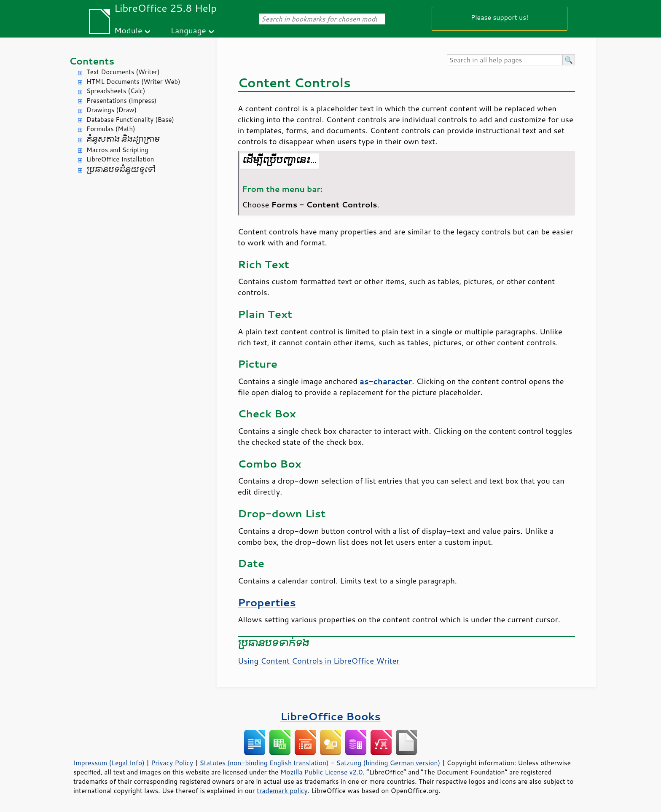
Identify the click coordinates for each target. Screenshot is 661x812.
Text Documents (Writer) (123, 72)
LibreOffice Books (330, 716)
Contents (92, 61)
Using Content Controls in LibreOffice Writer (319, 661)
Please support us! (500, 17)
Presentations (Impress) (121, 101)
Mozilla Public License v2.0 (322, 772)
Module (128, 30)
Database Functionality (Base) (130, 120)
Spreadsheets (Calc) (116, 91)
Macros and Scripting (117, 150)
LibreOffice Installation (120, 159)
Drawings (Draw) (112, 110)
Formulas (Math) (111, 129)
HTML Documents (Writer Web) (133, 82)
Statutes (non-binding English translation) (264, 763)
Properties (267, 602)
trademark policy (282, 790)
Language (188, 30)
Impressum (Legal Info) (109, 763)
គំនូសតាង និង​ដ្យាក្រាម (123, 139)
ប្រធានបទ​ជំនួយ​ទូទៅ (121, 170)
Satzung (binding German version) (388, 763)
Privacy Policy (172, 763)
